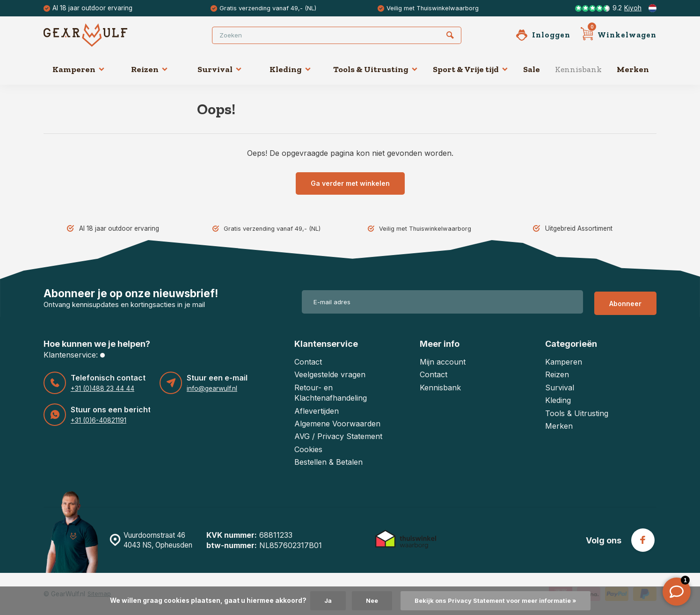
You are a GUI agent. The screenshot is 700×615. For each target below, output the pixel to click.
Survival (220, 69)
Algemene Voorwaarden (337, 424)
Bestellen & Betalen (328, 462)
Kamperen (79, 69)
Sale (532, 69)
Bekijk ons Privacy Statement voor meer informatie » (496, 600)
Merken (633, 69)
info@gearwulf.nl (212, 388)
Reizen (149, 69)
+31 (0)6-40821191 (98, 420)
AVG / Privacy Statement (338, 436)
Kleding (290, 69)
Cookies (308, 449)
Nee (367, 600)
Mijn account (443, 362)
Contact (308, 362)
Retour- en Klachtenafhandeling (331, 393)
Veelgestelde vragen (330, 374)
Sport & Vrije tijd (470, 69)
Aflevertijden (317, 411)
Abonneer (625, 302)
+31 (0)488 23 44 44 (101, 388)
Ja (322, 600)
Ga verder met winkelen (350, 183)
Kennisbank (578, 69)
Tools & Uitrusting (376, 69)
